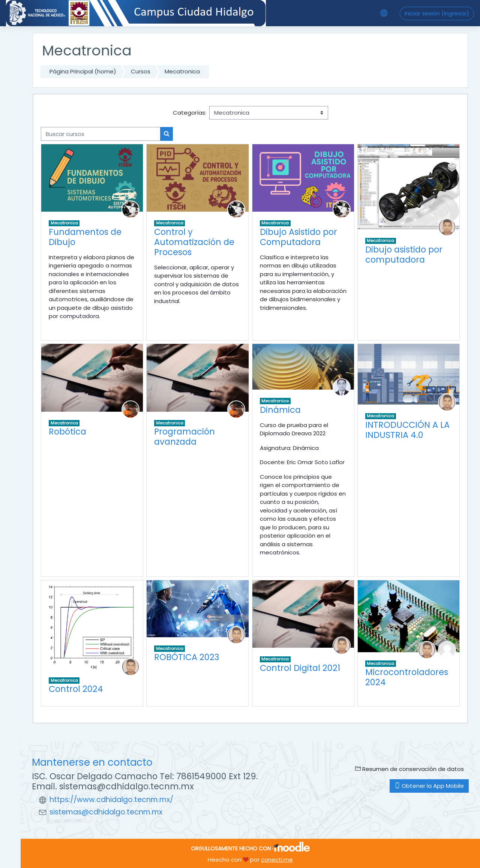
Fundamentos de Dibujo (85, 237)
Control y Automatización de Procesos (194, 242)
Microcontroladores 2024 (407, 677)
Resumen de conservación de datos (409, 769)
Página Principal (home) (83, 71)
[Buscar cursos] (101, 134)
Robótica (67, 432)
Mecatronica (182, 71)
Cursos (141, 71)
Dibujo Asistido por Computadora (298, 237)
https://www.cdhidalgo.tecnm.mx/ (111, 800)
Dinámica (280, 410)
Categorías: (190, 113)
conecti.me (277, 860)
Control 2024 (76, 689)
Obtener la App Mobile (429, 786)
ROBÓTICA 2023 (187, 657)
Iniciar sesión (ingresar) (437, 13)
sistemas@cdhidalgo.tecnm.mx (106, 812)
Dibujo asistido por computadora (404, 255)
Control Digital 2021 (300, 668)
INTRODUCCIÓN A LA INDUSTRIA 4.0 (407, 430)
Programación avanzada (184, 437)
